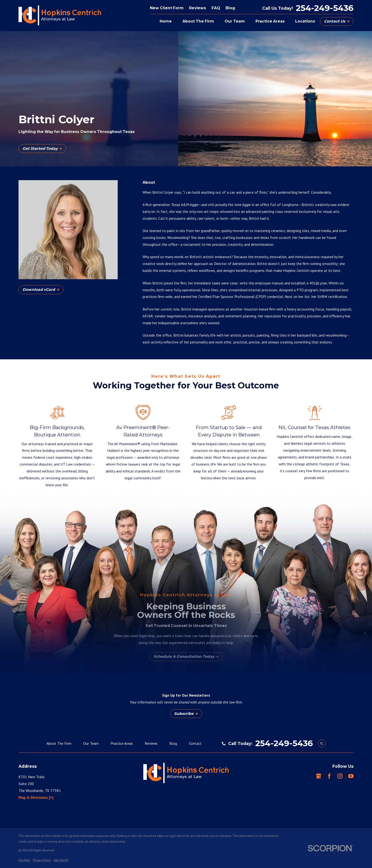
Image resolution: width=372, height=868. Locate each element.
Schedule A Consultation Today (186, 656)
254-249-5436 (325, 8)
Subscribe (186, 714)
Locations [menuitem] (305, 21)
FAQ (216, 8)
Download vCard (41, 290)
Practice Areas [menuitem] (270, 21)
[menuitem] (24, 860)
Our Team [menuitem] (235, 21)
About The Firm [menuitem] (198, 21)
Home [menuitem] (166, 21)
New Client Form (167, 8)
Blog (230, 8)
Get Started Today (42, 148)
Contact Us (337, 21)
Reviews (198, 8)
